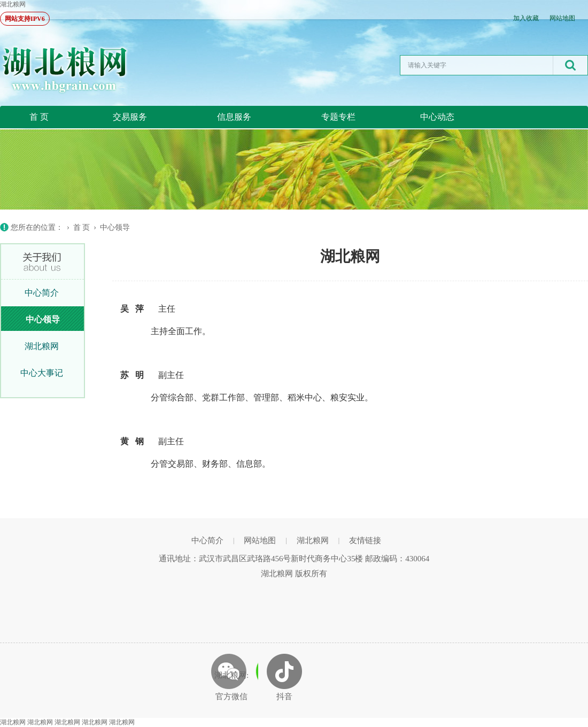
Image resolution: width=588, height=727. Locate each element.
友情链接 (365, 540)
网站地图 (562, 18)
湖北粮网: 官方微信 (231, 686)
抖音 (284, 697)
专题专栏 (338, 117)
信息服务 (234, 117)
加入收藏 (526, 18)
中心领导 (115, 227)
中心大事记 (42, 373)
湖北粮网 (13, 4)
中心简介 (42, 293)
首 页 (39, 117)
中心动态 (437, 117)
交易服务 (130, 117)
